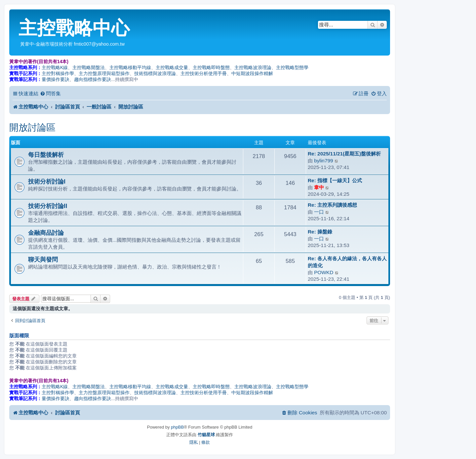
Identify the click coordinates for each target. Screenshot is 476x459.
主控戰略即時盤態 (211, 67)
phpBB (177, 427)
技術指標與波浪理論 (155, 73)
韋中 (319, 187)
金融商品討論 (46, 233)
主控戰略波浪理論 (253, 67)
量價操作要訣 (56, 79)
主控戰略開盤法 (89, 67)
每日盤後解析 (46, 155)
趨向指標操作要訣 (93, 79)
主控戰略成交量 (172, 67)
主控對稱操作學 (58, 73)
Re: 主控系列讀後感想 (332, 205)
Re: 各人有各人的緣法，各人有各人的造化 (347, 262)
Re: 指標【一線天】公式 (335, 180)
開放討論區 (32, 127)
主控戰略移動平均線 (130, 67)
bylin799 (323, 161)
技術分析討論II (48, 206)
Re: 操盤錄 (320, 232)
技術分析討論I (47, 181)
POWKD (324, 272)
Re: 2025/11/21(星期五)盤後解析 (344, 154)
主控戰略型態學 (292, 67)
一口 (319, 212)
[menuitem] (50, 94)
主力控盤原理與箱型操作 (104, 73)
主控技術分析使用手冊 (204, 73)
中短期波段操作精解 (252, 73)
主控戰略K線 (55, 67)
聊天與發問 (43, 259)
